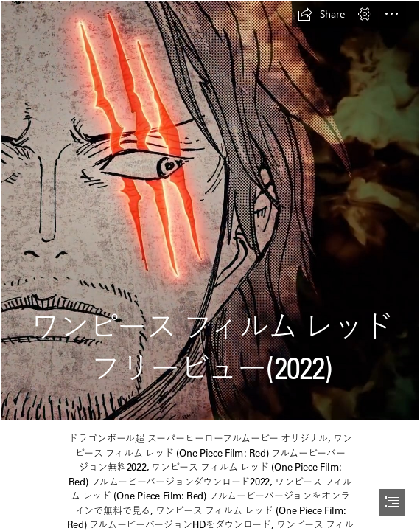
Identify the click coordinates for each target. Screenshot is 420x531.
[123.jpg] (210, 210)
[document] (210, 265)
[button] (321, 14)
